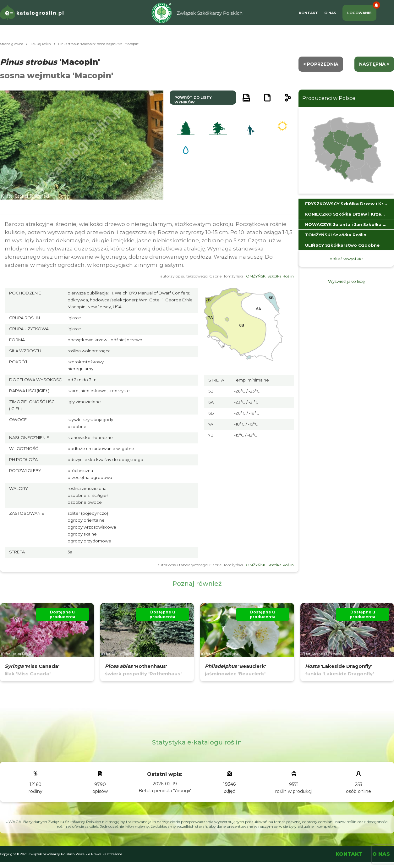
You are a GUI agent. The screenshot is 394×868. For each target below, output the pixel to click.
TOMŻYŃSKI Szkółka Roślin (269, 276)
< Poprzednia (321, 64)
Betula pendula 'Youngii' (165, 791)
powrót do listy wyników (193, 100)
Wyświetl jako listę (346, 281)
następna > (374, 64)
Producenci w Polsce (329, 98)
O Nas (330, 13)
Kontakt (308, 13)
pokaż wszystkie (346, 259)
